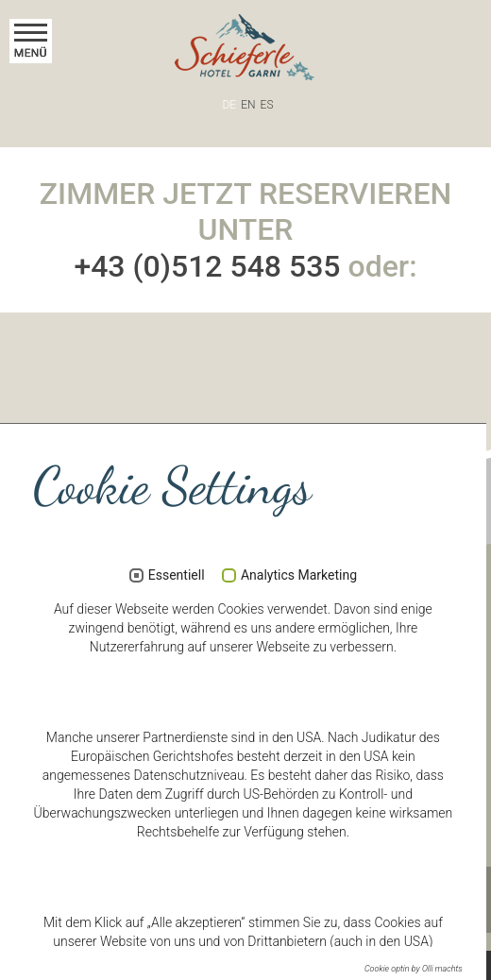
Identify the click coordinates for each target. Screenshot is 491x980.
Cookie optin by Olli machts (414, 969)
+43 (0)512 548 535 (207, 266)
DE (230, 105)
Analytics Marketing (299, 575)
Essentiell (177, 575)
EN (248, 105)
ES (267, 105)
